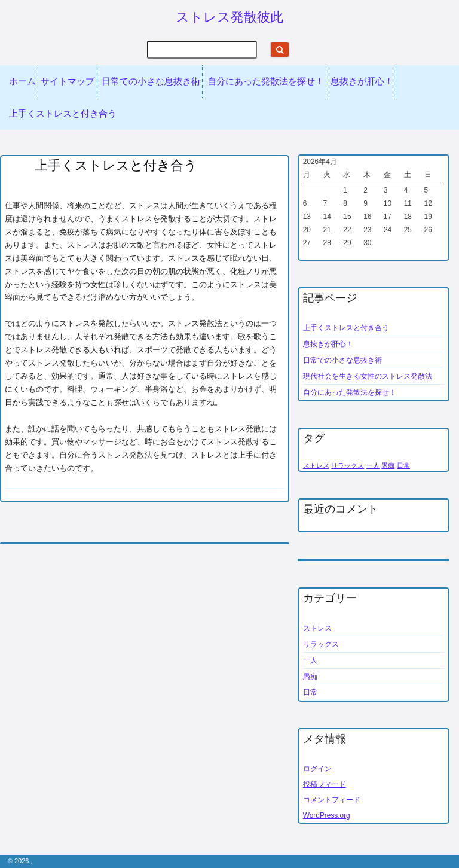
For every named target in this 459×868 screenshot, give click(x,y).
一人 (310, 660)
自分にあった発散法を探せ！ (266, 81)
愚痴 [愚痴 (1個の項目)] (388, 465)
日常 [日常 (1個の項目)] (403, 465)
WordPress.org (327, 815)
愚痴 (310, 677)
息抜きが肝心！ (362, 81)
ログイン (317, 769)
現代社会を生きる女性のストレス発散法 (368, 376)
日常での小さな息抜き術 (151, 81)
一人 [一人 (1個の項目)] (373, 465)
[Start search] (280, 50)
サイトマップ (68, 81)
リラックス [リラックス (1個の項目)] (348, 465)
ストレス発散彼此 (229, 17)
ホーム (22, 81)
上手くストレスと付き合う (63, 114)
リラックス (321, 644)
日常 (310, 692)
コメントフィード (332, 800)
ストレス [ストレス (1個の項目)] (316, 465)
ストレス (317, 628)
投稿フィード (325, 784)
